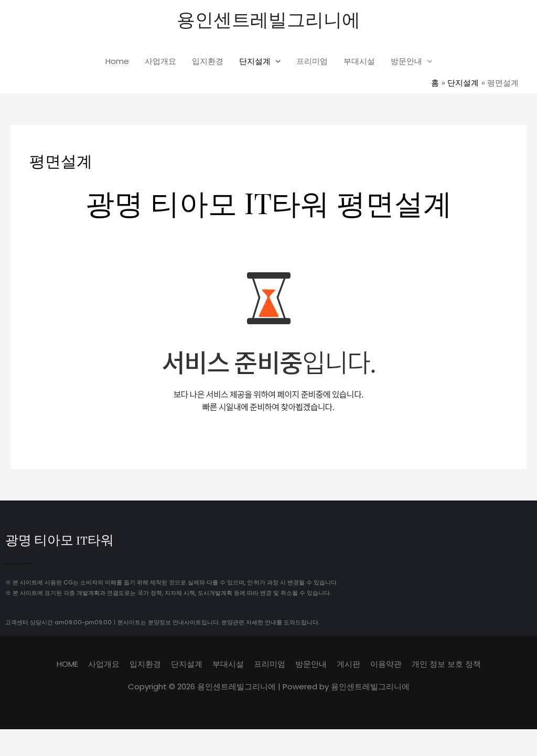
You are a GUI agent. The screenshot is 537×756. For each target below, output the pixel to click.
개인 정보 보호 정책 (446, 664)
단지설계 (255, 61)
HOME (67, 664)
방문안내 (406, 61)
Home (117, 61)
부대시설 (359, 61)
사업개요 (160, 61)
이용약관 (386, 664)
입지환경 (208, 61)
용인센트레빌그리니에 (268, 19)
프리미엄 (312, 61)
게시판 (348, 664)
